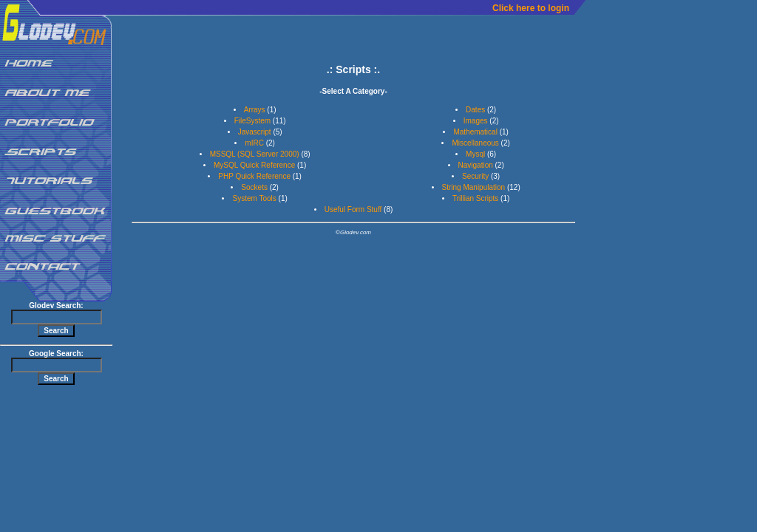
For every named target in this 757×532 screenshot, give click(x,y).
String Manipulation (474, 187)
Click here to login (531, 8)
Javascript (255, 132)
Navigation (476, 165)
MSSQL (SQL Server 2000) (255, 154)
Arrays (255, 110)
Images (476, 121)
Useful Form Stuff (353, 209)
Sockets (254, 187)
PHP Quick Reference (254, 176)
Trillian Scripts (475, 198)
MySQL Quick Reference (254, 165)
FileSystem (252, 121)
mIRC (254, 143)
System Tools (254, 198)
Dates (475, 110)
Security (475, 176)
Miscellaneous (475, 143)
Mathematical (475, 132)
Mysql (475, 154)
